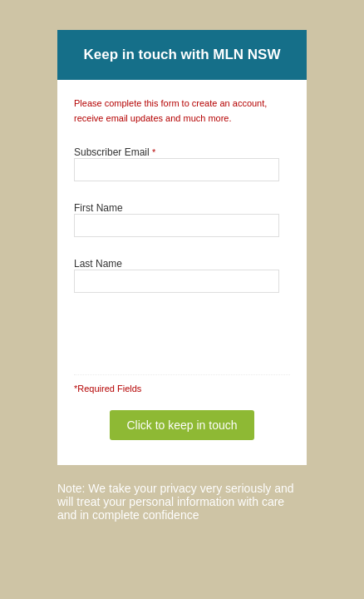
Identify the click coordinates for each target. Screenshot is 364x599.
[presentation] (169, 326)
